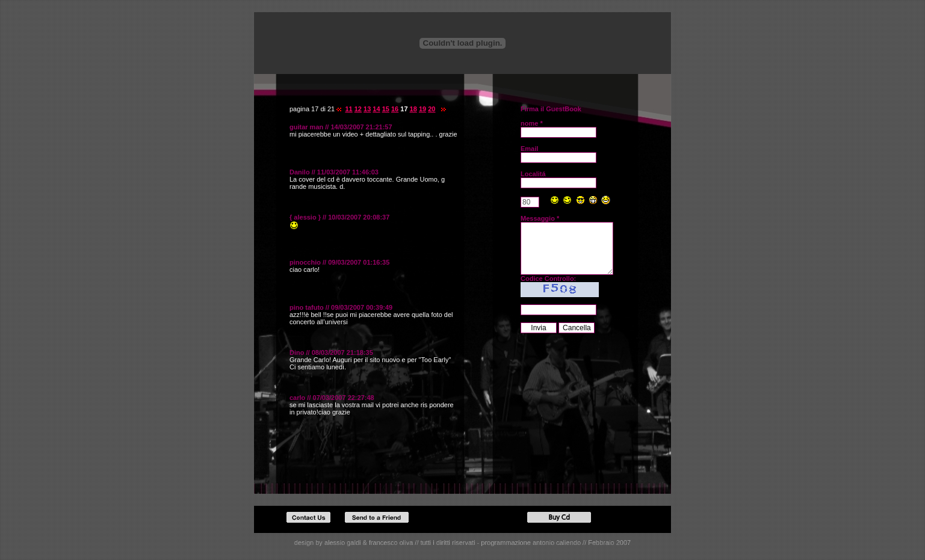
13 (367, 109)
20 (432, 109)
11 (348, 109)
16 (395, 109)
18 (413, 109)
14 (376, 109)
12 (358, 109)
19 (422, 109)
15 (386, 109)
